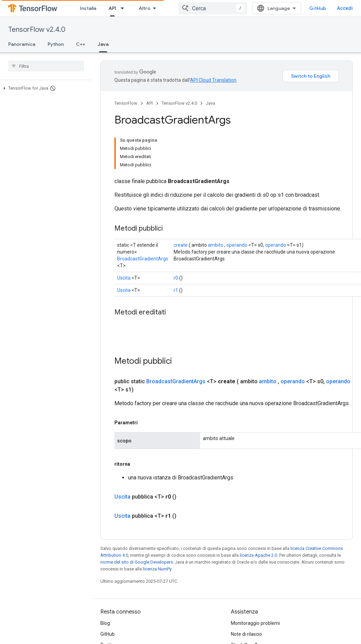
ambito (216, 205)
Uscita (124, 238)
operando (237, 205)
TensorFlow (126, 103)
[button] (45, 88)
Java (210, 103)
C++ (81, 44)
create (181, 205)
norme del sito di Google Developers (137, 522)
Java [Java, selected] (103, 44)
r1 (176, 250)
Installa (88, 8)
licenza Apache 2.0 (258, 516)
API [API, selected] (172, 8)
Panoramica (22, 44)
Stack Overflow (247, 605)
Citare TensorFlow (250, 627)
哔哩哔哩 (110, 616)
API (150, 103)
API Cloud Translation (213, 80)
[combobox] (224, 8)
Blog (105, 583)
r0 (176, 238)
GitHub (329, 8)
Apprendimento (127, 8)
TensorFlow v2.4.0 (37, 30)
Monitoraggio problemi (255, 583)
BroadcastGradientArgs (143, 219)
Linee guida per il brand (256, 616)
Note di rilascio (246, 594)
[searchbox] (46, 66)
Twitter (108, 605)
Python (56, 44)
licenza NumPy (157, 529)
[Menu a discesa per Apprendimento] (154, 8)
